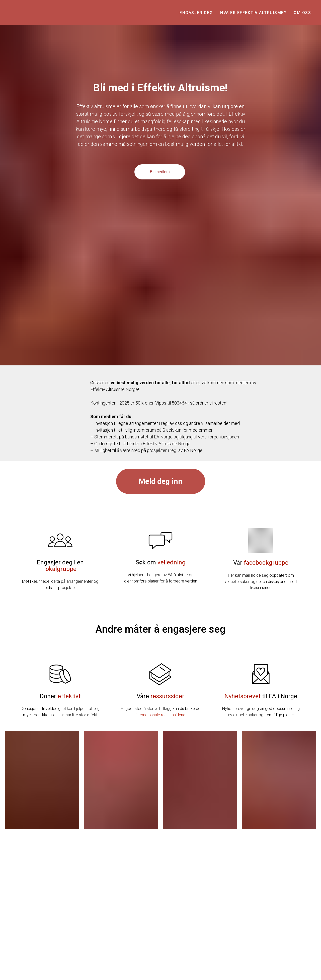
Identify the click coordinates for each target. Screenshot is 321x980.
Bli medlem (160, 172)
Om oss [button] (302, 13)
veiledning (172, 562)
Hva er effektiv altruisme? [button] (253, 13)
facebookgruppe (266, 563)
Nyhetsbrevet (243, 696)
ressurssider (167, 696)
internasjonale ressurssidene (160, 715)
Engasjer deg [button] (196, 13)
